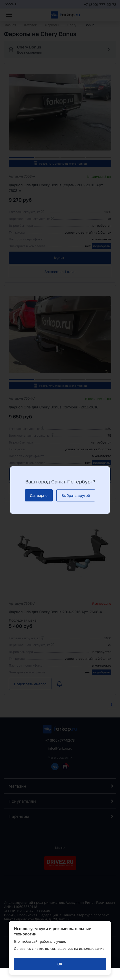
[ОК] (60, 964)
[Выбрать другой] (76, 495)
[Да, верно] (39, 495)
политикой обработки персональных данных (51, 953)
